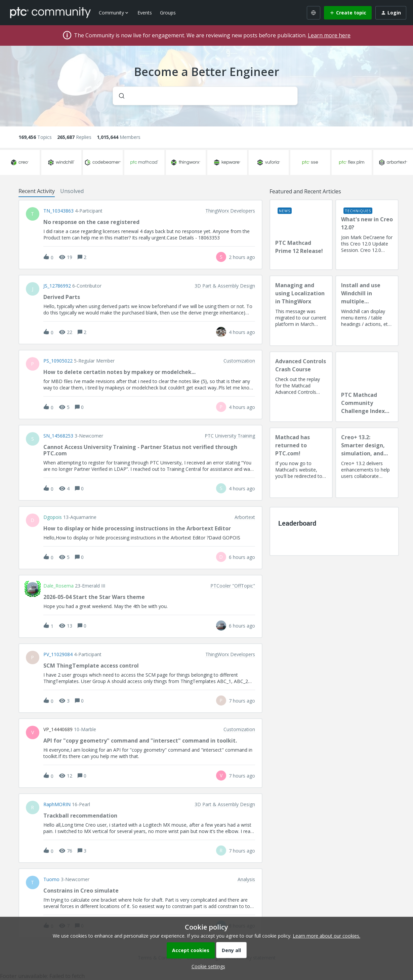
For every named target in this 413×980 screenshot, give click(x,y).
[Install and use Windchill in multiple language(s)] (367, 311)
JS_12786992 (57, 286)
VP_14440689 (58, 729)
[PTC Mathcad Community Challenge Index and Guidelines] (367, 387)
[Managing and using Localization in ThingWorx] (301, 311)
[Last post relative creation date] (242, 257)
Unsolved (72, 191)
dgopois (53, 517)
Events (145, 13)
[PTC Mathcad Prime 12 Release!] (301, 235)
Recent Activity (37, 191)
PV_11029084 (58, 654)
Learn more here (329, 35)
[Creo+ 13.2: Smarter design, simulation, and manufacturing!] (367, 463)
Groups (168, 13)
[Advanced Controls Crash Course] (301, 387)
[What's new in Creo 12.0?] (367, 235)
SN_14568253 (58, 436)
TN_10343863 (58, 211)
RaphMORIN (57, 804)
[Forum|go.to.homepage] (50, 12)
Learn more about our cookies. (326, 936)
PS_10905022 (58, 361)
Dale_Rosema (58, 586)
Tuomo (51, 879)
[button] (207, 966)
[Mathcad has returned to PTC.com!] (301, 463)
